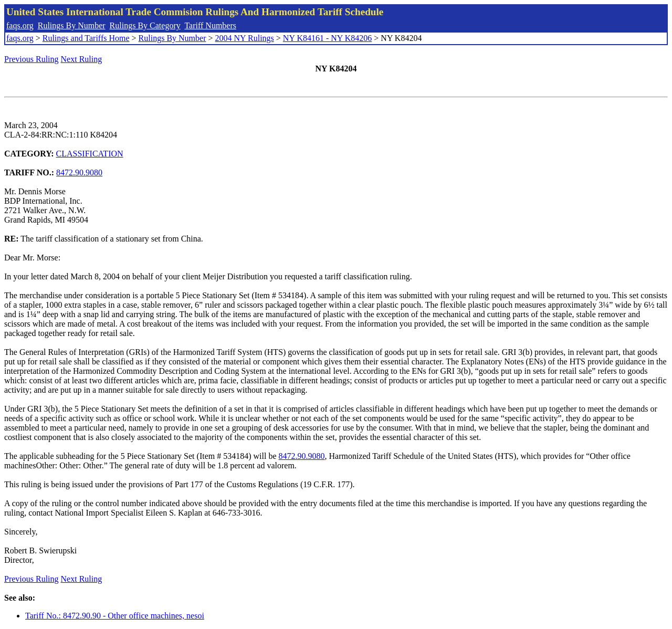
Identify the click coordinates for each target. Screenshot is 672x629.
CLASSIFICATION (90, 154)
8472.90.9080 (79, 172)
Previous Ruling (31, 59)
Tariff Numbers (210, 25)
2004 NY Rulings (245, 38)
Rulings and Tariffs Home (86, 38)
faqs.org (20, 25)
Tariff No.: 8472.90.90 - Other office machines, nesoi (115, 616)
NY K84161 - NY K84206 (327, 38)
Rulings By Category (145, 25)
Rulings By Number (72, 25)
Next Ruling (82, 59)
